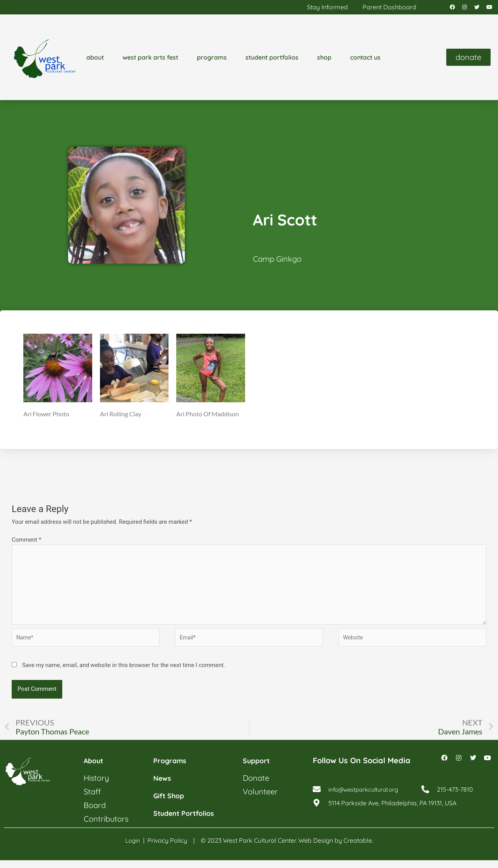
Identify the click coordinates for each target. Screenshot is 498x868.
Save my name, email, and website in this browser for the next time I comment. (124, 673)
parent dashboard (389, 8)
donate (256, 786)
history (96, 786)
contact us (365, 59)
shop (324, 59)
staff (92, 800)
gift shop (171, 804)
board (95, 813)
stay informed (327, 8)
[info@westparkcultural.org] (317, 799)
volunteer (260, 800)
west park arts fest (150, 59)
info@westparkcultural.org (366, 799)
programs (212, 59)
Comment (26, 542)
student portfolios (272, 59)
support (258, 769)
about (95, 59)
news (163, 786)
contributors (106, 827)
